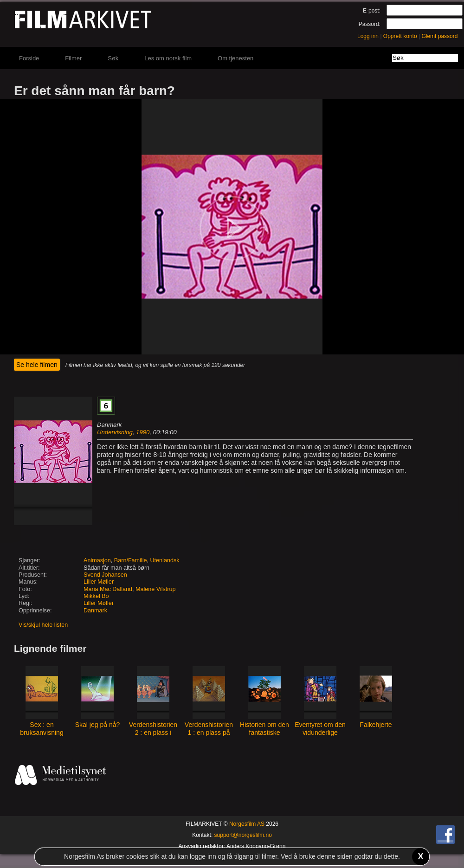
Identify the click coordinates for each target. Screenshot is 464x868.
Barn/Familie (131, 560)
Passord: (370, 24)
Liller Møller (99, 582)
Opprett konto (400, 36)
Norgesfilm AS (247, 824)
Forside (29, 58)
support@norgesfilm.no (243, 835)
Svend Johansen (105, 575)
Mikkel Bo (96, 596)
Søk (113, 58)
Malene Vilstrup (156, 589)
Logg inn (368, 36)
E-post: (372, 11)
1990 (143, 432)
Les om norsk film (168, 58)
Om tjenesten (235, 58)
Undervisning (115, 432)
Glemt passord (439, 36)
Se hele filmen (37, 365)
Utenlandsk (165, 560)
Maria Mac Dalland (108, 589)
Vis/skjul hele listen (43, 625)
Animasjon (97, 560)
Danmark (95, 611)
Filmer (73, 58)
